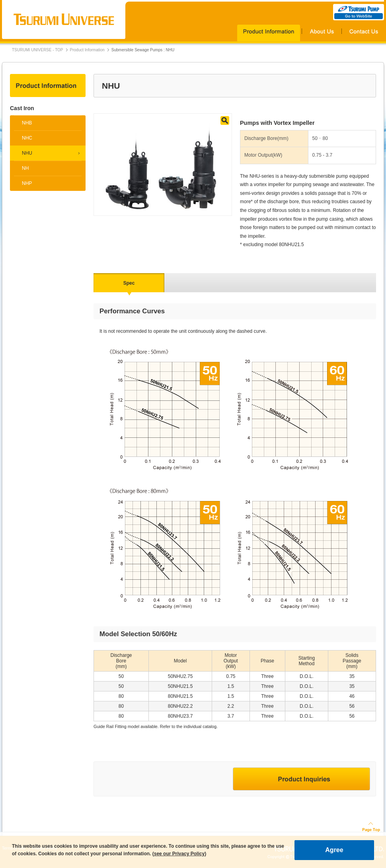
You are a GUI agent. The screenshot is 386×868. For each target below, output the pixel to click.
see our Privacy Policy (179, 854)
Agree (334, 850)
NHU (27, 153)
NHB (27, 123)
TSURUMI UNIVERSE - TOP (38, 50)
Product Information (87, 50)
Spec (129, 283)
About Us (322, 33)
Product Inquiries (301, 779)
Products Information (269, 33)
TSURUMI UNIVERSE (64, 19)
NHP (27, 183)
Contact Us (363, 33)
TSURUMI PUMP (359, 12)
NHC (27, 138)
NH (25, 168)
